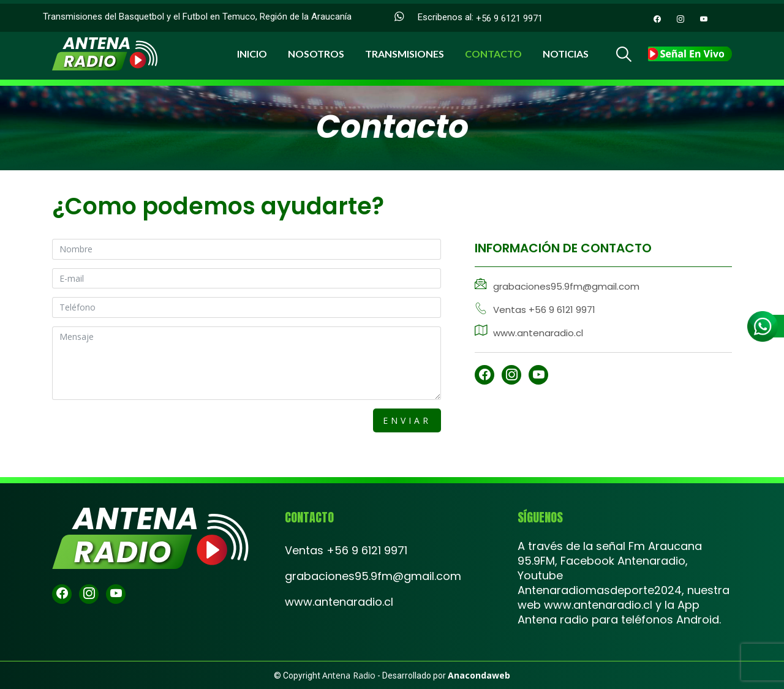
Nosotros (316, 50)
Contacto (493, 50)
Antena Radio (349, 675)
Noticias (566, 50)
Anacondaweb (479, 675)
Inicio (252, 50)
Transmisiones (405, 50)
